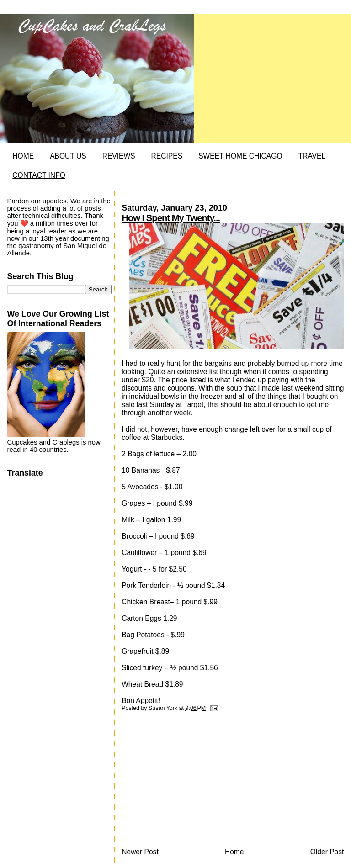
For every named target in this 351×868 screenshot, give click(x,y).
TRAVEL (312, 156)
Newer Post (140, 852)
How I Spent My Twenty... (171, 218)
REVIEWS (119, 156)
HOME (23, 156)
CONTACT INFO (39, 175)
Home (234, 852)
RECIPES (167, 156)
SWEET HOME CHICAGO (240, 156)
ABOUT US (68, 156)
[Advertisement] (190, 782)
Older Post (327, 852)
